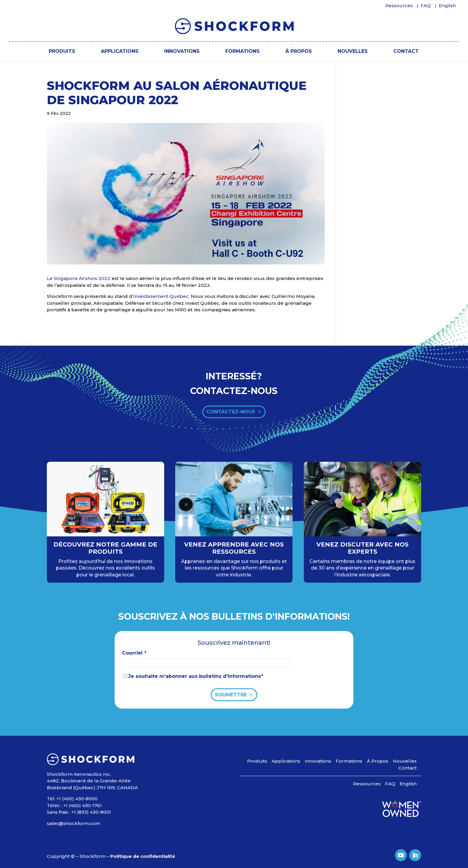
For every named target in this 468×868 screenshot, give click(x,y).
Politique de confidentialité (143, 856)
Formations (243, 51)
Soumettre (231, 695)
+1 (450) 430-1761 (83, 805)
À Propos (299, 51)
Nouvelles (353, 51)
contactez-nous (231, 412)
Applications (120, 51)
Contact (406, 51)
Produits (62, 51)
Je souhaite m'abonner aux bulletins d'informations (195, 676)
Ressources (399, 6)
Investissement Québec (161, 296)
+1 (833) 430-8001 (91, 812)
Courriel (134, 653)
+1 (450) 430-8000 (77, 799)
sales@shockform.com (74, 823)
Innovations (182, 51)
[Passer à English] (447, 7)
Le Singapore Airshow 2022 (79, 278)
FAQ (426, 6)
